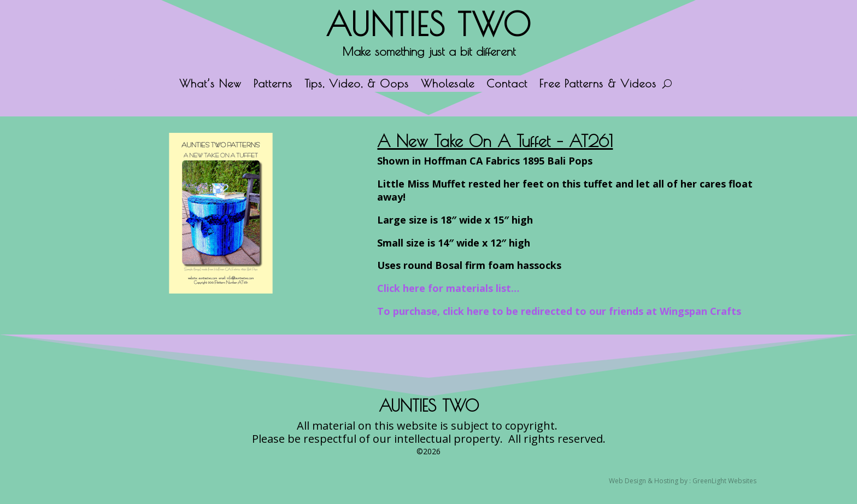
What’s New (210, 85)
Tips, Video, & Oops (357, 85)
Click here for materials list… (448, 288)
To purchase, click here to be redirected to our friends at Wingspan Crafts (559, 311)
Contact (507, 85)
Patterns (273, 85)
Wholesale (448, 85)
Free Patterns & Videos (598, 85)
